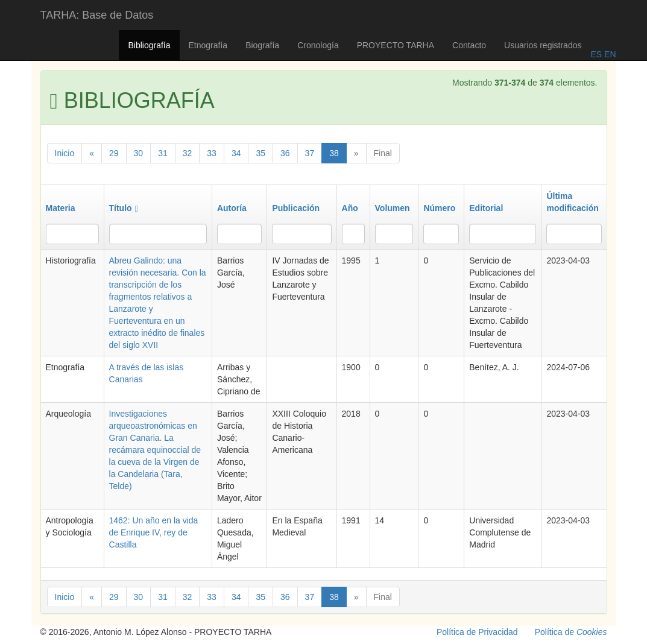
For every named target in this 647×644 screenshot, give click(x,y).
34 (236, 153)
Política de (571, 632)
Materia (61, 208)
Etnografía (208, 45)
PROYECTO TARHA (396, 45)
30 (139, 153)
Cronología (318, 45)
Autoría (232, 208)
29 (114, 153)
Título (124, 208)
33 (212, 153)
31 (163, 153)
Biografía (262, 45)
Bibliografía (149, 45)
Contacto (469, 45)
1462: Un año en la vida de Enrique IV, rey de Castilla (154, 532)
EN (609, 54)
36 (285, 153)
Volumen (393, 208)
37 (310, 153)
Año (350, 208)
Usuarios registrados (543, 45)
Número (439, 208)
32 (188, 153)
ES (596, 54)
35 (260, 153)
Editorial (486, 208)
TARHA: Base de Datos (97, 15)
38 (334, 153)
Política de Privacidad (477, 632)
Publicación (296, 208)
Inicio (65, 153)
